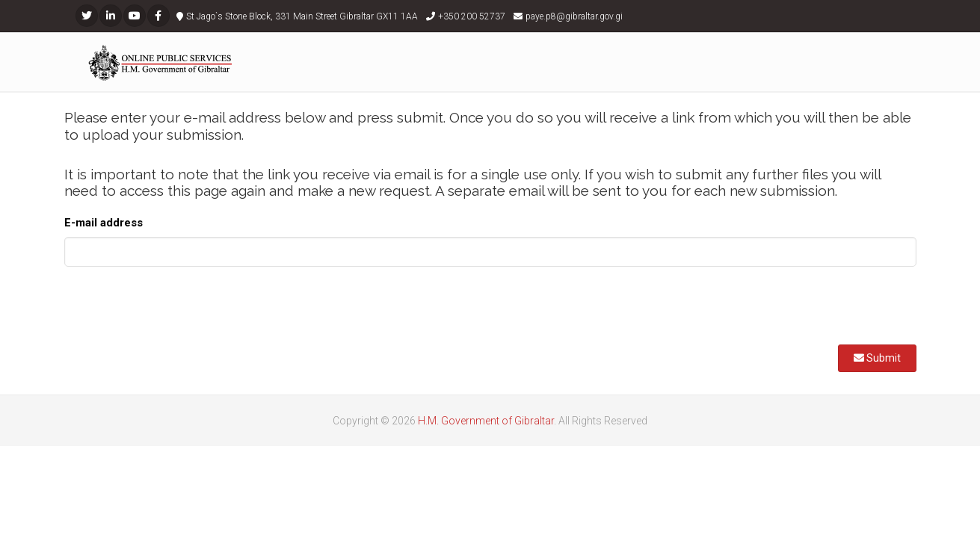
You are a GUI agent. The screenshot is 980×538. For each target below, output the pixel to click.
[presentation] (178, 308)
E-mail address (104, 223)
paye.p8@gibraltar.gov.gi (574, 16)
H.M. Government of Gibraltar (486, 421)
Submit (877, 358)
